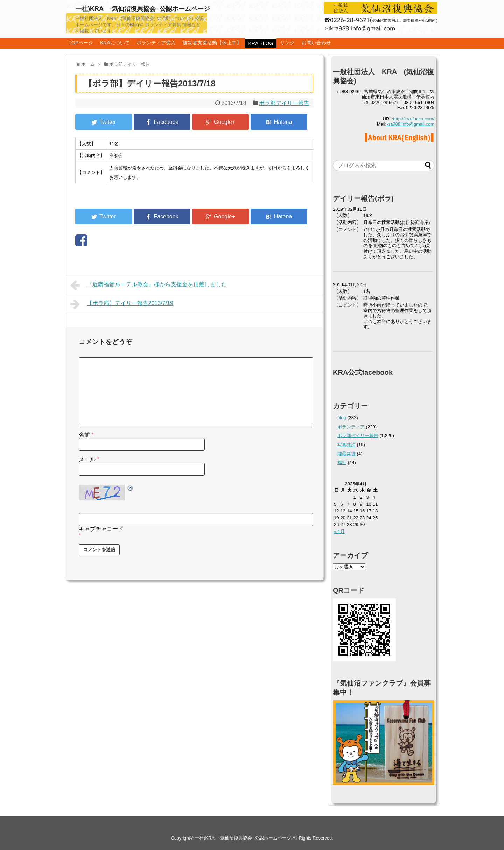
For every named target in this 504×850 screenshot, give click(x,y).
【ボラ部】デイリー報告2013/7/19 (122, 304)
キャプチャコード (101, 529)
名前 (86, 435)
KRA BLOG (261, 43)
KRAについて (115, 43)
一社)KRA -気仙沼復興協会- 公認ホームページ (143, 9)
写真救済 (346, 445)
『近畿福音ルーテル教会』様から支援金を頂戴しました (149, 285)
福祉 (342, 462)
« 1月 (339, 531)
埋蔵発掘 (346, 454)
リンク (287, 43)
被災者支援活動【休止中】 (212, 43)
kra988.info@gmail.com (410, 124)
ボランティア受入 (156, 43)
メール (89, 459)
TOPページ (81, 43)
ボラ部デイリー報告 (284, 103)
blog (342, 418)
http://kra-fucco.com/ (414, 119)
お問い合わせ (316, 43)
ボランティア (351, 427)
